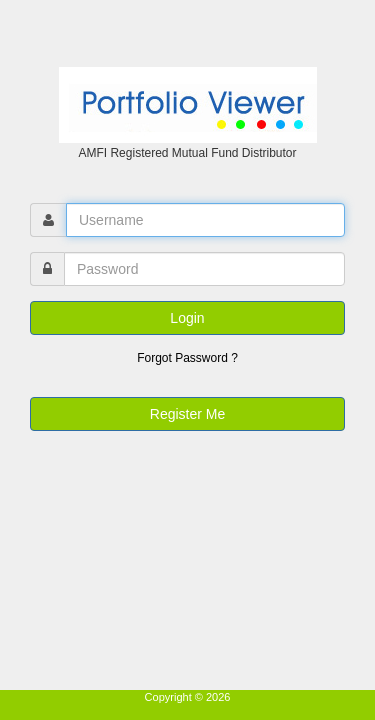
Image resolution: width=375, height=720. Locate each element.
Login (187, 318)
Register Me (187, 414)
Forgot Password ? (187, 358)
